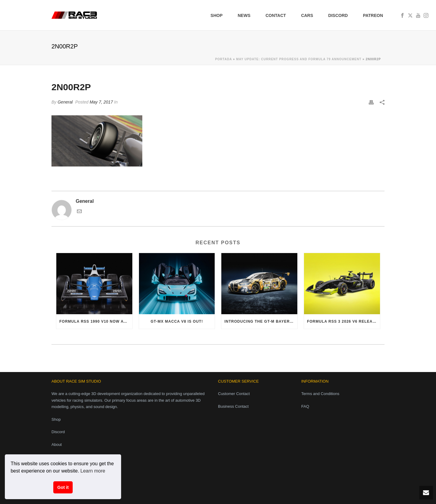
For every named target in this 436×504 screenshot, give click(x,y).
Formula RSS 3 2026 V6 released (344, 321)
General (65, 102)
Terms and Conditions (320, 394)
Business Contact (233, 406)
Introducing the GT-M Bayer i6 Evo (261, 321)
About (57, 445)
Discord (338, 15)
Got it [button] (63, 487)
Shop (216, 15)
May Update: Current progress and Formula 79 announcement (299, 59)
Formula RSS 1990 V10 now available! (96, 321)
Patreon (373, 15)
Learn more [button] (93, 471)
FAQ (305, 406)
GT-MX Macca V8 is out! (177, 321)
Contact (276, 15)
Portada (223, 59)
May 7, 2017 (101, 102)
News (244, 15)
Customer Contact (234, 394)
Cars (307, 15)
